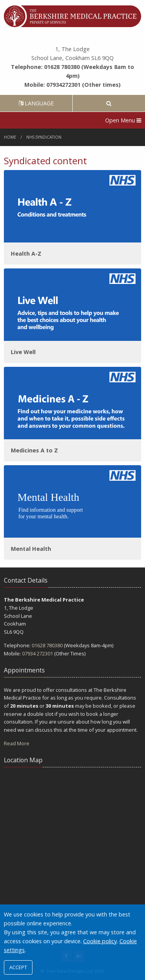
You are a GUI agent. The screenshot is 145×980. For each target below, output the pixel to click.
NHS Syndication (44, 137)
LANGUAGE (36, 103)
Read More (17, 743)
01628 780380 (47, 645)
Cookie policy (100, 941)
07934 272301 (38, 653)
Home (10, 137)
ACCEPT (18, 967)
